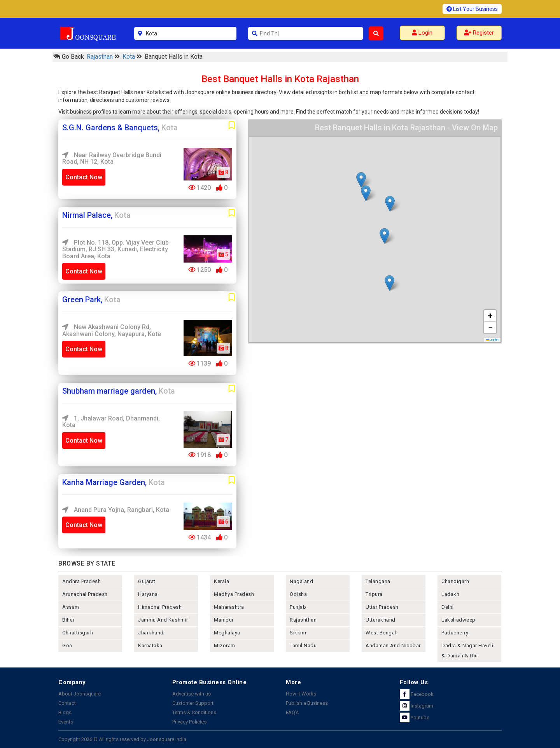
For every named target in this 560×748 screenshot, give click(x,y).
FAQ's (292, 712)
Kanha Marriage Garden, (114, 482)
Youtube (415, 717)
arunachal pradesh (85, 594)
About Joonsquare (80, 694)
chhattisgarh (78, 633)
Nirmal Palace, (96, 215)
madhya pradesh (234, 594)
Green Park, (91, 300)
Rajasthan (101, 57)
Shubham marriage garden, (119, 391)
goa (67, 646)
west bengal (381, 633)
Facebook (417, 694)
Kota (129, 57)
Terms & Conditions (194, 712)
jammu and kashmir (163, 620)
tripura (374, 594)
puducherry (455, 633)
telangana (378, 581)
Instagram (416, 706)
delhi (448, 607)
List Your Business (472, 9)
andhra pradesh (81, 581)
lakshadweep (458, 620)
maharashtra (229, 607)
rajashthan (303, 620)
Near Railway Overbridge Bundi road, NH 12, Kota (112, 159)
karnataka (150, 646)
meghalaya (227, 633)
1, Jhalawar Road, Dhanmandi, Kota (111, 422)
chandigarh (455, 581)
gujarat (147, 581)
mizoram (225, 646)
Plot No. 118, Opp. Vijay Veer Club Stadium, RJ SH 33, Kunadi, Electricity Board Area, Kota (115, 249)
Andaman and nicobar (393, 646)
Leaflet (493, 340)
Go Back (69, 57)
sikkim (298, 633)
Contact (67, 703)
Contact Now (84, 177)
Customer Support (193, 703)
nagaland (301, 581)
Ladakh (450, 594)
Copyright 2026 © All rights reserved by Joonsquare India (122, 739)
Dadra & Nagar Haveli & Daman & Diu (467, 651)
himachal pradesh (160, 607)
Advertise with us (192, 694)
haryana (148, 594)
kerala (221, 581)
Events (66, 722)
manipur (224, 620)
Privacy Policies (189, 722)
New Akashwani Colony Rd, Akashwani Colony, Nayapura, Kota (112, 330)
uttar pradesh (382, 607)
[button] (361, 180)
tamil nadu (303, 646)
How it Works (301, 694)
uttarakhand (381, 620)
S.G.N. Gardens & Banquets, (120, 128)
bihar (68, 620)
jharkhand (151, 633)
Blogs (65, 712)
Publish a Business (307, 703)
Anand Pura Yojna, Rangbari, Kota (116, 510)
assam (71, 607)
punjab (298, 607)
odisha (298, 594)
